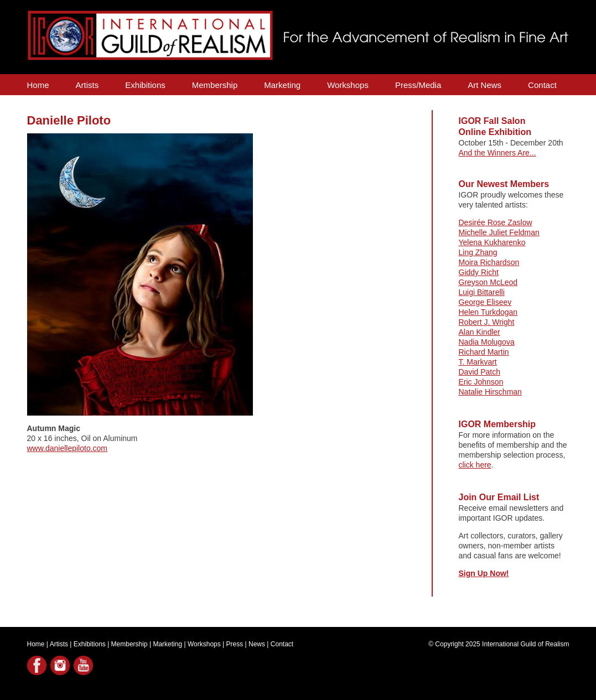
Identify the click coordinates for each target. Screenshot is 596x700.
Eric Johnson (481, 382)
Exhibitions (145, 85)
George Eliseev (485, 302)
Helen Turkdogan (488, 312)
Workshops (348, 85)
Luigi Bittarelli (482, 292)
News (257, 644)
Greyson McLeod (488, 282)
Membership (215, 85)
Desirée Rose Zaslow (496, 222)
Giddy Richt (479, 272)
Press (235, 644)
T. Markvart (478, 362)
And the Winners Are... (497, 153)
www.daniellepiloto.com (68, 448)
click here (475, 465)
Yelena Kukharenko (492, 242)
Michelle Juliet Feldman (499, 232)
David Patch (480, 372)
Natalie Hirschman (490, 392)
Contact (542, 85)
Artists (87, 85)
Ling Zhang (478, 252)
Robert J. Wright (487, 322)
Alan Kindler (480, 332)
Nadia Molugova (487, 342)
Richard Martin (484, 352)
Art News (484, 85)
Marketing (282, 85)
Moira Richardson (489, 262)
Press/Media (418, 85)
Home (38, 85)
